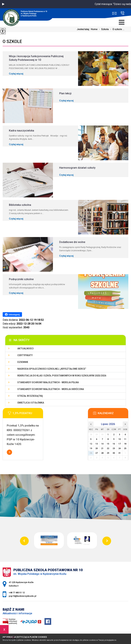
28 (102, 453)
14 (102, 444)
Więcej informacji (9, 452)
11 (125, 439)
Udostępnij (12, 314)
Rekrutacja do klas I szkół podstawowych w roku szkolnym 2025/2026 (62, 376)
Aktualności (25, 349)
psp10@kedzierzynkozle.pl (114, 13)
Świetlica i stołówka (31, 403)
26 (91, 453)
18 (125, 444)
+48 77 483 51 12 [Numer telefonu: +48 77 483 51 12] (17, 593)
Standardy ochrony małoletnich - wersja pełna (48, 382)
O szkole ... (117, 29)
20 (97, 448)
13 (97, 444)
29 (108, 453)
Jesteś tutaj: (84, 29)
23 (114, 448)
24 (120, 448)
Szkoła (103, 29)
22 (108, 448)
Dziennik (23, 362)
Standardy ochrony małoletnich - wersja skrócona (51, 389)
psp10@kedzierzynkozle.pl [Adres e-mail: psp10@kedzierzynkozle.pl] (22, 596)
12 (91, 444)
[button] (3, 4)
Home (94, 29)
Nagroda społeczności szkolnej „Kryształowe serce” (52, 369)
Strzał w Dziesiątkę (30, 396)
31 (120, 453)
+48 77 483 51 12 (122, 13)
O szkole (12, 41)
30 (114, 453)
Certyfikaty (25, 355)
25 (125, 448)
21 (102, 448)
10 (120, 439)
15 (108, 444)
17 (120, 444)
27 (97, 453)
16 (114, 444)
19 (91, 448)
